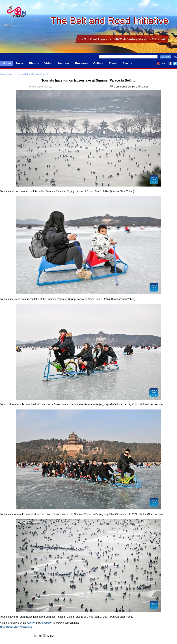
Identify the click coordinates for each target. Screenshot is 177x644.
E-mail (145, 87)
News (20, 63)
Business (81, 63)
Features (64, 63)
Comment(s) (122, 87)
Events (127, 63)
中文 (175, 57)
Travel (113, 63)
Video (48, 63)
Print (134, 87)
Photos (34, 63)
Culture (98, 63)
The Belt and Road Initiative (27, 74)
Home (7, 63)
